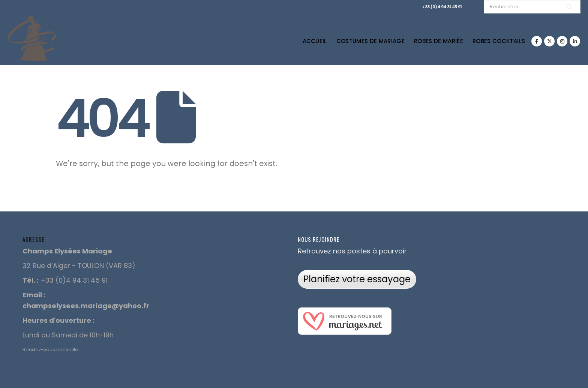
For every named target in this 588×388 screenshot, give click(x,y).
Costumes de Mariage (370, 41)
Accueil (315, 41)
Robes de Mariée (439, 41)
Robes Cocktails (499, 41)
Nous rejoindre (319, 239)
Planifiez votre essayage (357, 279)
